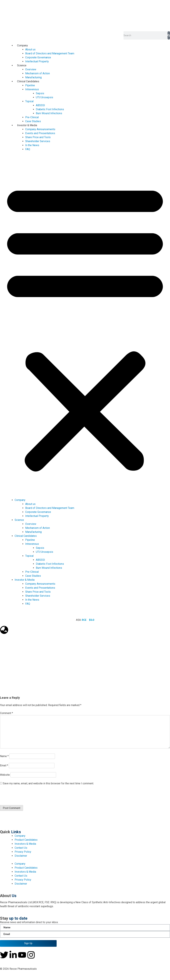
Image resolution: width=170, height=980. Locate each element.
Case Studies (33, 121)
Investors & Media (25, 844)
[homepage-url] (85, 16)
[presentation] (23, 795)
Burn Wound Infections (49, 113)
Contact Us (21, 848)
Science (22, 65)
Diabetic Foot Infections (50, 109)
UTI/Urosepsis (44, 97)
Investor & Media (27, 125)
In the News (32, 145)
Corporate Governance (38, 57)
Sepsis (40, 93)
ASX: (81, 620)
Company (22, 45)
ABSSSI (40, 105)
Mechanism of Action (38, 73)
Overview (31, 69)
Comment (6, 713)
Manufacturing (33, 77)
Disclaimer (21, 856)
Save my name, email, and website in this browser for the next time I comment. (48, 783)
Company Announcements (40, 129)
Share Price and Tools (38, 137)
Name (4, 756)
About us (30, 49)
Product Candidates (26, 840)
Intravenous (32, 89)
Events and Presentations (40, 133)
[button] (85, 327)
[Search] (169, 35)
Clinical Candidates (28, 81)
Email (4, 765)
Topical (29, 101)
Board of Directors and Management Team (50, 53)
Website (5, 775)
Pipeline (30, 85)
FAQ (28, 149)
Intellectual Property (37, 61)
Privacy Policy (23, 852)
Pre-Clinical (32, 117)
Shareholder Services (38, 141)
